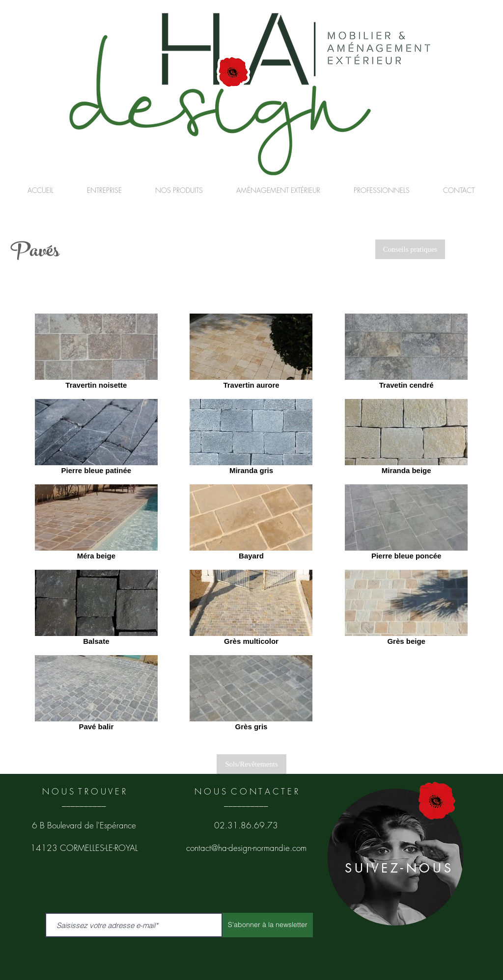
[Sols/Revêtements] (251, 764)
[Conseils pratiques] (410, 249)
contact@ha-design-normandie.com (246, 848)
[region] (395, 857)
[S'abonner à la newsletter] (268, 925)
